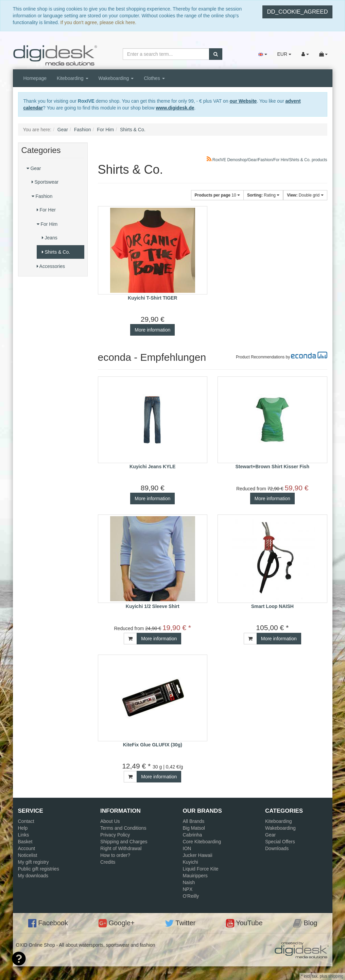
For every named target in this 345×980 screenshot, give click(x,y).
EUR (284, 54)
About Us (110, 821)
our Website (243, 101)
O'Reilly (191, 896)
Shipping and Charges (124, 842)
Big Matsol (194, 828)
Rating (263, 195)
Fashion (42, 196)
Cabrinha (193, 835)
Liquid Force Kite (201, 869)
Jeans (50, 238)
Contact (26, 821)
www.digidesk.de (175, 108)
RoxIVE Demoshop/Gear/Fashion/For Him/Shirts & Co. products (267, 160)
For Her (46, 210)
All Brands (194, 821)
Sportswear (45, 182)
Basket (25, 842)
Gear (34, 168)
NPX (188, 889)
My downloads (33, 876)
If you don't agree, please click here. (99, 22)
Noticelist (28, 855)
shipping (336, 976)
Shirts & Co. (56, 252)
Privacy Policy (115, 835)
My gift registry (33, 862)
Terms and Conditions (123, 828)
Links (24, 835)
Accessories (51, 266)
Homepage (35, 78)
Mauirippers (195, 876)
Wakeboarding (116, 78)
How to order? (115, 855)
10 (217, 195)
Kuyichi (191, 862)
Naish (189, 882)
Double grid (305, 195)
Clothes (154, 78)
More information (152, 330)
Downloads (277, 848)
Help (23, 828)
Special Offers (280, 842)
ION (187, 848)
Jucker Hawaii (198, 855)
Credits (108, 862)
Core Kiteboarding (202, 842)
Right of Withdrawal (121, 848)
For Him (47, 224)
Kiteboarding (73, 78)
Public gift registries (39, 869)
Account (27, 848)
